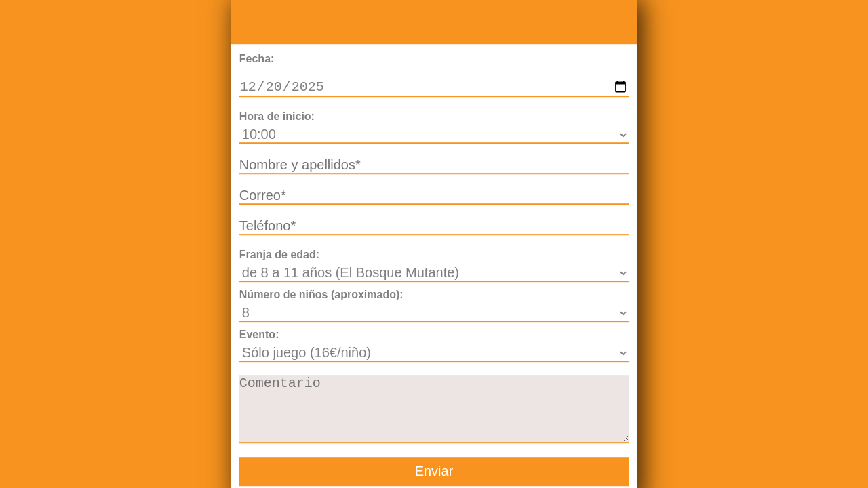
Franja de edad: (279, 256)
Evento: (259, 336)
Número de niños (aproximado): (321, 296)
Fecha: (257, 57)
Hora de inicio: (277, 118)
